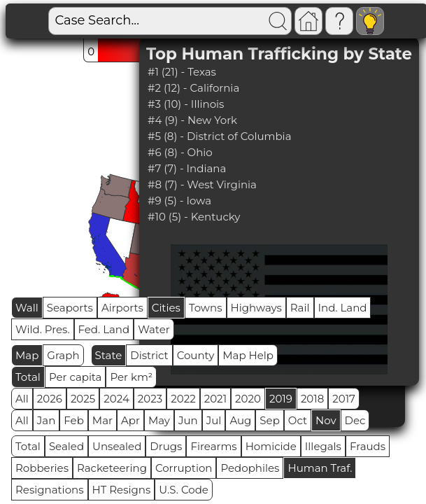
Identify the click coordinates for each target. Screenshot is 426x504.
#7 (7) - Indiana (187, 168)
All (22, 399)
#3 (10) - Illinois (186, 104)
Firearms (213, 446)
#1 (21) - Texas (182, 72)
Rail (300, 308)
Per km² (131, 377)
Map (27, 355)
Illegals (323, 446)
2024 (116, 399)
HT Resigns (122, 490)
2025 (83, 399)
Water (154, 329)
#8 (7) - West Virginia (202, 184)
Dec (355, 420)
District (149, 355)
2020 (248, 399)
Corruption (184, 468)
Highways (256, 308)
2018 (312, 399)
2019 (281, 399)
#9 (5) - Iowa (179, 201)
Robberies (42, 468)
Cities (166, 308)
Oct (298, 420)
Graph (63, 355)
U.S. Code (184, 490)
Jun (188, 420)
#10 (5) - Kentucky (194, 217)
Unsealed (117, 446)
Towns (206, 308)
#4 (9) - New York (192, 120)
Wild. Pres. (43, 329)
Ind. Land (343, 308)
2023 (150, 399)
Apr (130, 420)
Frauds (368, 446)
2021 (215, 399)
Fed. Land (104, 329)
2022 (183, 399)
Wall (27, 308)
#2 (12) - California (193, 88)
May (159, 420)
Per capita (76, 377)
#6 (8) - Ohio (180, 152)
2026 (50, 399)
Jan (47, 420)
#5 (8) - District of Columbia (219, 136)
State (109, 355)
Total (28, 377)
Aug (240, 420)
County (196, 355)
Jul (214, 420)
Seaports (70, 308)
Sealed (66, 446)
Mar (102, 420)
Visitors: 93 (386, 21)
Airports (122, 308)
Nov (326, 420)
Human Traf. (320, 468)
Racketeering (112, 468)
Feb (73, 420)
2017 (344, 399)
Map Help (248, 355)
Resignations (50, 490)
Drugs (166, 446)
